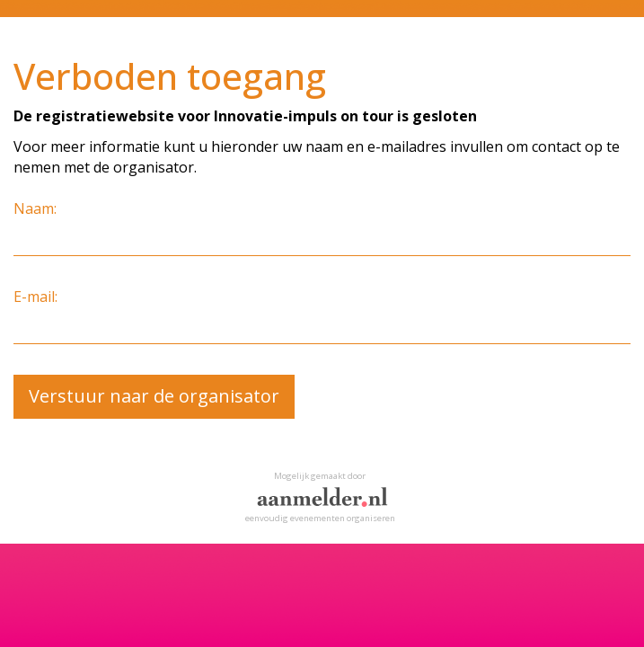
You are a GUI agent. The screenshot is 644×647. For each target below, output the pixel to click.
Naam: (35, 208)
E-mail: (35, 297)
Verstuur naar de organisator (154, 396)
